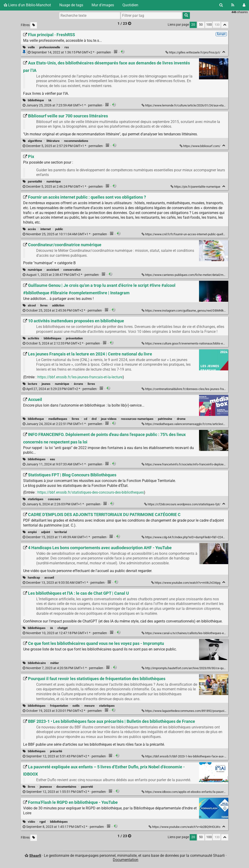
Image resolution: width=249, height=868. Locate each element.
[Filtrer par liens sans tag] (34, 25)
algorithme (35, 141)
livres (44, 305)
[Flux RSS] (233, 5)
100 (209, 25)
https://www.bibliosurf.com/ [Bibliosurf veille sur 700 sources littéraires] (200, 146)
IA (50, 100)
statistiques (36, 499)
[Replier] (224, 52)
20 (193, 25)
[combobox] (151, 15)
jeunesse (46, 787)
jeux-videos (109, 419)
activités (34, 338)
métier (55, 663)
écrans (78, 384)
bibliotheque (36, 419)
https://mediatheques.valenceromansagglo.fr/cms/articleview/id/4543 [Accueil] (190, 424)
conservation (72, 270)
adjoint (46, 532)
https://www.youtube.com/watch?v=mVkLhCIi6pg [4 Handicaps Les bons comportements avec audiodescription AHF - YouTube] (186, 583)
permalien (70, 52)
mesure (89, 706)
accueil (49, 578)
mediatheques (58, 419)
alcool (32, 305)
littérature (53, 141)
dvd (94, 419)
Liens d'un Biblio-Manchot (27, 5)
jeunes (46, 384)
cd (85, 419)
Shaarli (35, 856)
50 (201, 25)
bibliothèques (53, 338)
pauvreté (87, 787)
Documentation (126, 860)
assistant (53, 270)
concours (54, 499)
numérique (54, 181)
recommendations (76, 141)
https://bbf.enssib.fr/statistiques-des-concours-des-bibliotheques (91, 492)
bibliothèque (36, 100)
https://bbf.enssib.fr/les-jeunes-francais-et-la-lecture (80, 377)
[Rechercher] (221, 5)
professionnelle (50, 47)
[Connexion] (244, 5)
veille (31, 47)
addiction (58, 305)
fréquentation (59, 706)
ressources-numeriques (137, 419)
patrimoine (165, 419)
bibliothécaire (37, 663)
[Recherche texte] (90, 15)
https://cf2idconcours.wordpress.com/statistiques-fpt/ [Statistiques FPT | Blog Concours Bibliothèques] (183, 504)
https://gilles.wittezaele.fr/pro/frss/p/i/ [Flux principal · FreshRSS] (193, 52)
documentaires (66, 787)
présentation (74, 338)
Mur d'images (103, 5)
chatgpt (62, 628)
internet (46, 229)
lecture (32, 384)
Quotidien (130, 5)
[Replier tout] (225, 25)
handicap (34, 578)
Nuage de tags (71, 5)
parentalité (35, 181)
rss (67, 47)
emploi (32, 532)
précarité (56, 751)
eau (52, 459)
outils (76, 706)
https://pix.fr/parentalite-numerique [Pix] (196, 187)
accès (32, 229)
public (59, 229)
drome (181, 419)
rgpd (43, 822)
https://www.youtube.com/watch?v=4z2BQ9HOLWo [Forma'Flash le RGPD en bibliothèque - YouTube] (185, 827)
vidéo (31, 822)
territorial (61, 532)
